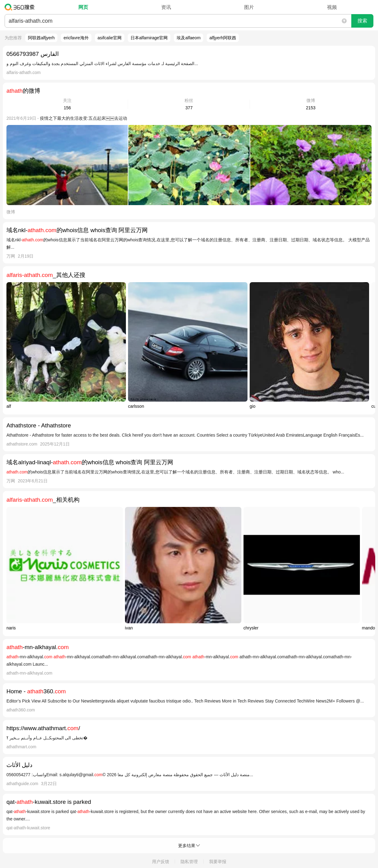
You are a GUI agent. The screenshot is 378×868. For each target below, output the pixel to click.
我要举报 (218, 862)
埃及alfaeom (189, 38)
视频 (332, 7)
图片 (249, 7)
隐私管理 (189, 862)
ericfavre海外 (76, 38)
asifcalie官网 (110, 38)
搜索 (362, 21)
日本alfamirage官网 (149, 38)
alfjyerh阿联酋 (223, 38)
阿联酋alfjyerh (41, 38)
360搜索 (21, 7)
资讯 (166, 7)
